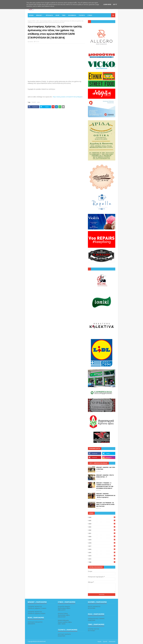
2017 (102, 546)
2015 (102, 552)
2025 (102, 521)
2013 (102, 559)
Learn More (107, 4)
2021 (102, 533)
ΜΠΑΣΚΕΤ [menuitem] (39, 15)
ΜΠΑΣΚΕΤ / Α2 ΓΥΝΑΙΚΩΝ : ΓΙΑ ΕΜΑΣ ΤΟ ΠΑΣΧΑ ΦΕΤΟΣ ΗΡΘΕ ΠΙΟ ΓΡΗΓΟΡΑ (105, 504)
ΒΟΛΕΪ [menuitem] (57, 15)
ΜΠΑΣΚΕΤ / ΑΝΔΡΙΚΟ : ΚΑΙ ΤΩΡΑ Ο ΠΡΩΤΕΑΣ (106, 468)
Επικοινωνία (112, 641)
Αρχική (99, 641)
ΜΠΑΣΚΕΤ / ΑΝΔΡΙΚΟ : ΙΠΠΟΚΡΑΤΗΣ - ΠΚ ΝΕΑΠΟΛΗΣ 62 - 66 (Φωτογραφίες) (106, 495)
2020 (102, 536)
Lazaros (31, 42)
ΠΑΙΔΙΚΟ (34, 102)
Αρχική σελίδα (32, 21)
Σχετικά (105, 641)
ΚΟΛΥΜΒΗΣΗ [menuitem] (72, 15)
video (38, 21)
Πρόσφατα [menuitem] (49, 15)
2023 (102, 527)
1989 (102, 562)
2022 (102, 530)
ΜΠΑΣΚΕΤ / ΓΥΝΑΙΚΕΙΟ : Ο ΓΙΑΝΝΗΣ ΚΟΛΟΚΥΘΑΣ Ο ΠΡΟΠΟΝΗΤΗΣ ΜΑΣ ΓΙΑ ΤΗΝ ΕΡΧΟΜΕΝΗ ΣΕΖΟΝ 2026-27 (105, 486)
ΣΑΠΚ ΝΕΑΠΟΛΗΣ (41, 641)
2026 (102, 517)
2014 (102, 556)
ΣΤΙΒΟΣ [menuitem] (90, 15)
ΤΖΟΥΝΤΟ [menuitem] (82, 15)
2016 (102, 549)
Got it (115, 4)
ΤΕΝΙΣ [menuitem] (64, 15)
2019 (102, 540)
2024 (102, 524)
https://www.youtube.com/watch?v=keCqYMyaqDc (68, 97)
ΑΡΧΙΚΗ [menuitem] (31, 15)
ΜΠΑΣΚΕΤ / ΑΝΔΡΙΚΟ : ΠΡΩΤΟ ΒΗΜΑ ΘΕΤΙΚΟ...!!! (105, 476)
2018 (102, 543)
